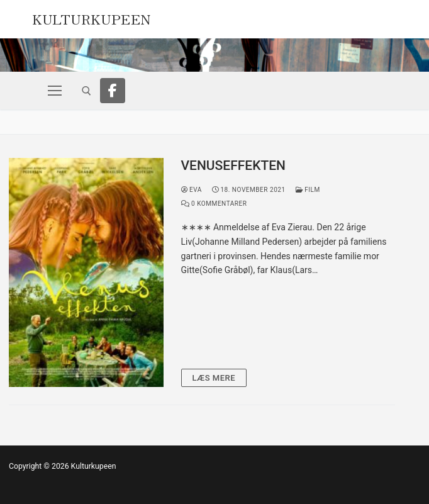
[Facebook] (113, 91)
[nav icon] (55, 91)
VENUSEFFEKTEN (233, 165)
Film (308, 190)
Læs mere (214, 378)
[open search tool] (86, 91)
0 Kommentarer (214, 204)
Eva (192, 190)
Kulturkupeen (92, 18)
